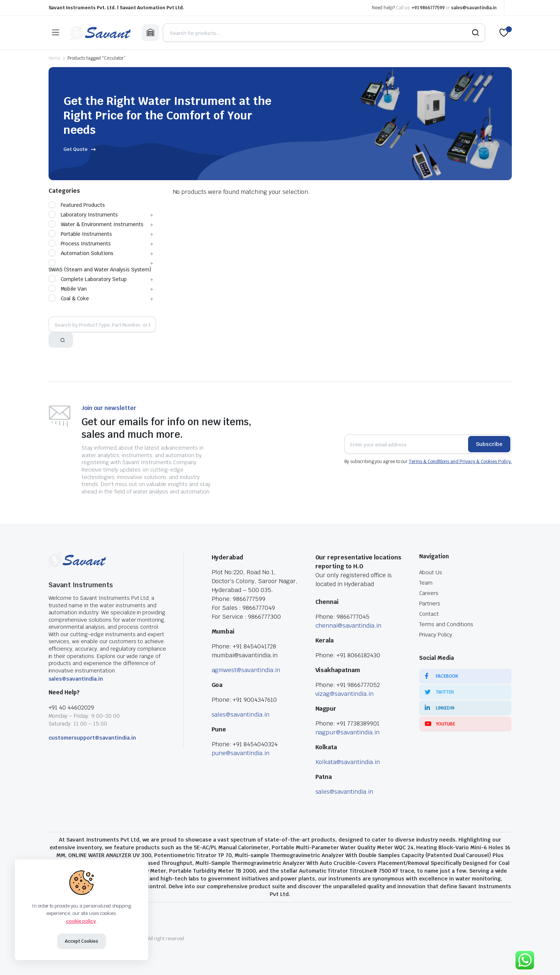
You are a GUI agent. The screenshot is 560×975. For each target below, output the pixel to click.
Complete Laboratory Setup (88, 279)
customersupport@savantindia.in (92, 738)
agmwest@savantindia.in (246, 670)
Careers (429, 593)
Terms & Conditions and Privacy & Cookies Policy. (460, 462)
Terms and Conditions (446, 624)
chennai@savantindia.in (348, 626)
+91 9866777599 (428, 8)
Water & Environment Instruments (96, 224)
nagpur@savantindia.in (347, 732)
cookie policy (81, 921)
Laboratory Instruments (83, 215)
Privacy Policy (436, 635)
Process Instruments (80, 244)
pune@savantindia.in (241, 753)
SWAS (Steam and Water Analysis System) (100, 266)
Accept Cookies (82, 941)
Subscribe (489, 444)
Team (426, 583)
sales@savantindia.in (474, 8)
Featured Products (77, 205)
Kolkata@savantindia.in (348, 762)
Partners (430, 604)
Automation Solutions (81, 253)
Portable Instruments (80, 234)
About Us (431, 572)
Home (54, 58)
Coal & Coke (69, 298)
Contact (429, 614)
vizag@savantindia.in (344, 694)
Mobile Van (68, 289)
